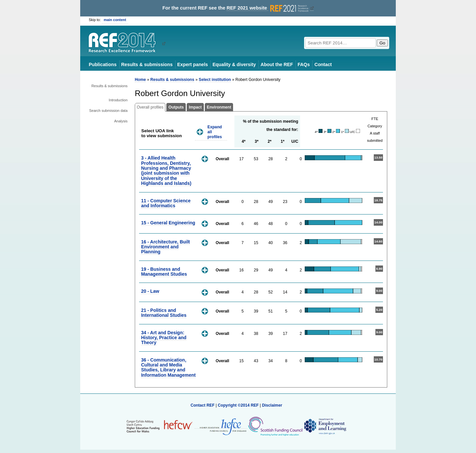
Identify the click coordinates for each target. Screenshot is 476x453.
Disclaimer (272, 405)
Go (382, 43)
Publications (103, 64)
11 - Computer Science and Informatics (166, 203)
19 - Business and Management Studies (164, 272)
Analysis (121, 121)
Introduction (118, 100)
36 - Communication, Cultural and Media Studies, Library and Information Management (168, 367)
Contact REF (203, 405)
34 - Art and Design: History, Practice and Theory (164, 338)
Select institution (215, 80)
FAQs (304, 64)
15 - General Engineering (168, 223)
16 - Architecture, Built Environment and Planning (166, 247)
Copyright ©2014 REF (239, 405)
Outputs (176, 107)
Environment (219, 107)
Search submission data (108, 111)
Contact (323, 64)
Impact (195, 107)
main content (115, 20)
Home (140, 80)
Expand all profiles (215, 132)
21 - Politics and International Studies (164, 313)
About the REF (277, 64)
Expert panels (192, 64)
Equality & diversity (234, 64)
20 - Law (150, 291)
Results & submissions (147, 64)
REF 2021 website (268, 8)
